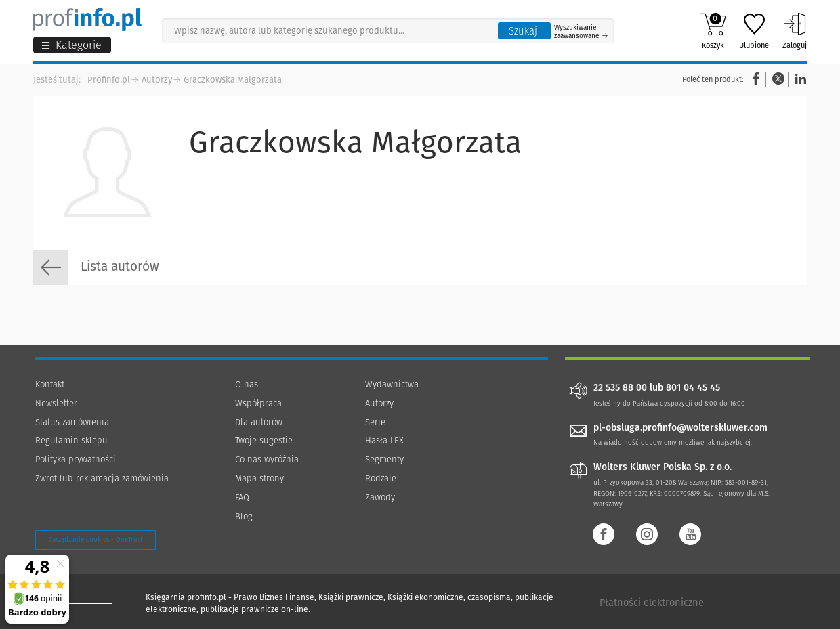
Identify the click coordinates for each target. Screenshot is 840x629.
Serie (375, 422)
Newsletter (56, 403)
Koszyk (713, 31)
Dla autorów (259, 422)
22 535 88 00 (620, 388)
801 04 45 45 (693, 388)
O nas (247, 384)
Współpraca (258, 403)
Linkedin (799, 79)
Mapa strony (259, 478)
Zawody (380, 497)
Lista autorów (96, 267)
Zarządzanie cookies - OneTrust (96, 540)
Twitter (778, 79)
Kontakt (50, 384)
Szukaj (523, 31)
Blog (244, 516)
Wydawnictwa (392, 384)
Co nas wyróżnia (267, 459)
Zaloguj (795, 31)
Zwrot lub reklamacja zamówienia (102, 478)
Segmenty (384, 459)
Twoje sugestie (264, 440)
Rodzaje (381, 478)
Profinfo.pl (109, 80)
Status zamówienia (72, 422)
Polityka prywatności (76, 459)
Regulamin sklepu (71, 440)
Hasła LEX (384, 440)
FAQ (242, 497)
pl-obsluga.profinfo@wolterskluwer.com (680, 428)
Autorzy (157, 80)
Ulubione (754, 31)
